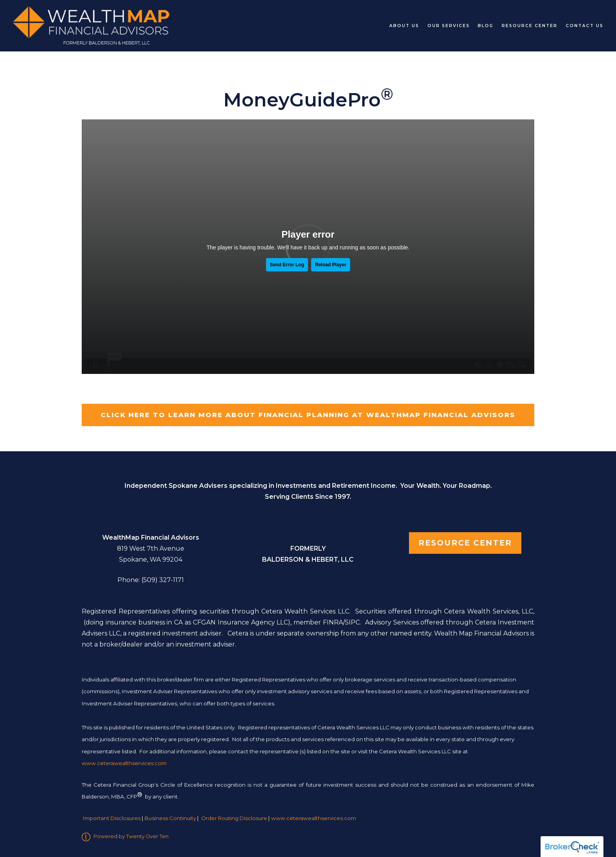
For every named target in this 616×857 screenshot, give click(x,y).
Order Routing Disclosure (234, 818)
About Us (404, 26)
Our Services (449, 26)
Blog (486, 26)
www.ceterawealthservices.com (313, 818)
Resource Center (530, 26)
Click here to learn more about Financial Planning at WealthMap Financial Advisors (308, 415)
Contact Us (585, 26)
